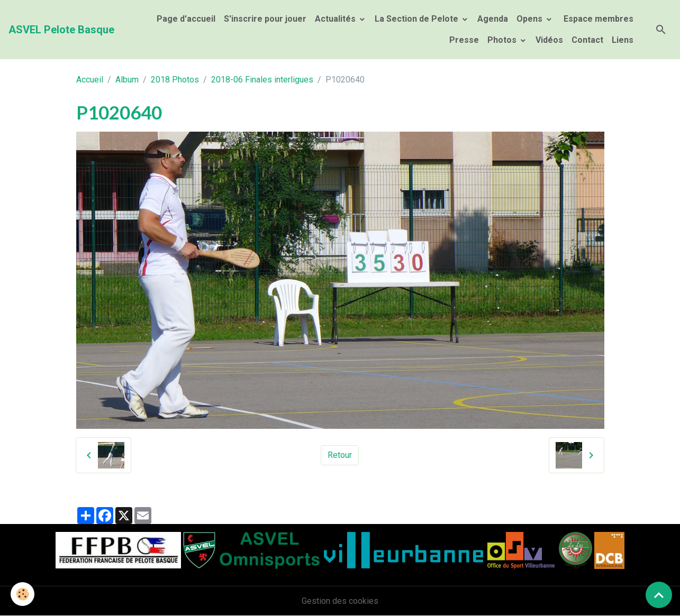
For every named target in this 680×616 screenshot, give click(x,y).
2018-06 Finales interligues (262, 80)
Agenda (493, 19)
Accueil (90, 80)
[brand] (61, 30)
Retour (340, 455)
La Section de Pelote (418, 19)
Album (127, 80)
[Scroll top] (659, 595)
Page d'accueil (186, 19)
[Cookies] (22, 594)
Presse (464, 40)
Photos (503, 40)
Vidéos (549, 40)
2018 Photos (175, 80)
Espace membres (597, 19)
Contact (587, 40)
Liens (623, 40)
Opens (531, 19)
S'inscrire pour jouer (265, 19)
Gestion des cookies (340, 601)
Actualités (336, 19)
